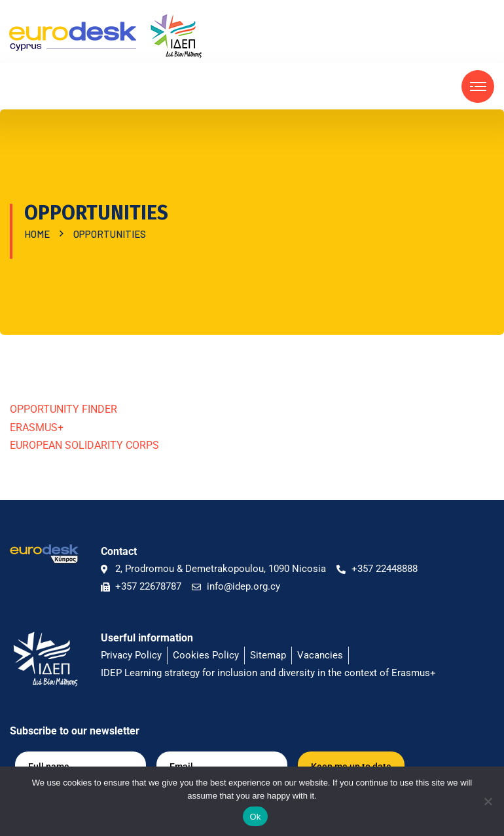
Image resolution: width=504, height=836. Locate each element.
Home (39, 234)
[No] (488, 801)
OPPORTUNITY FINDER (63, 409)
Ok (255, 817)
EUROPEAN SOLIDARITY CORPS (84, 445)
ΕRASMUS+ (37, 427)
